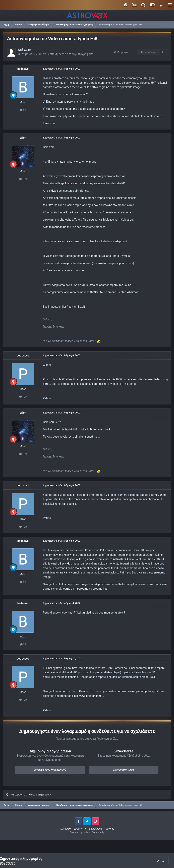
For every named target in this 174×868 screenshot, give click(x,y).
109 (23, 179)
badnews (23, 69)
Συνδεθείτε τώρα (124, 770)
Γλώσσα (65, 829)
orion (23, 138)
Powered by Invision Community (87, 832)
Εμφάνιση (80, 829)
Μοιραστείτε (123, 52)
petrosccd (23, 355)
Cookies (110, 829)
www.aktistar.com (90, 696)
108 (23, 397)
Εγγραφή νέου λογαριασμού (50, 770)
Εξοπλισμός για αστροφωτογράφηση (70, 54)
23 (23, 110)
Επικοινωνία (96, 829)
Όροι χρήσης (7, 863)
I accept (163, 861)
